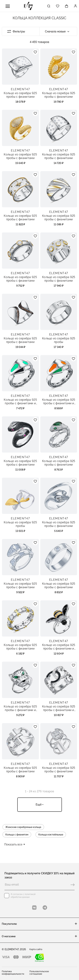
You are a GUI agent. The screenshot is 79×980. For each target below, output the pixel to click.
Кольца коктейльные (51, 835)
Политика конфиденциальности (13, 973)
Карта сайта (36, 949)
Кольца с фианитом (17, 835)
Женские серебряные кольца (23, 827)
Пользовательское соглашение (39, 973)
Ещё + (40, 805)
